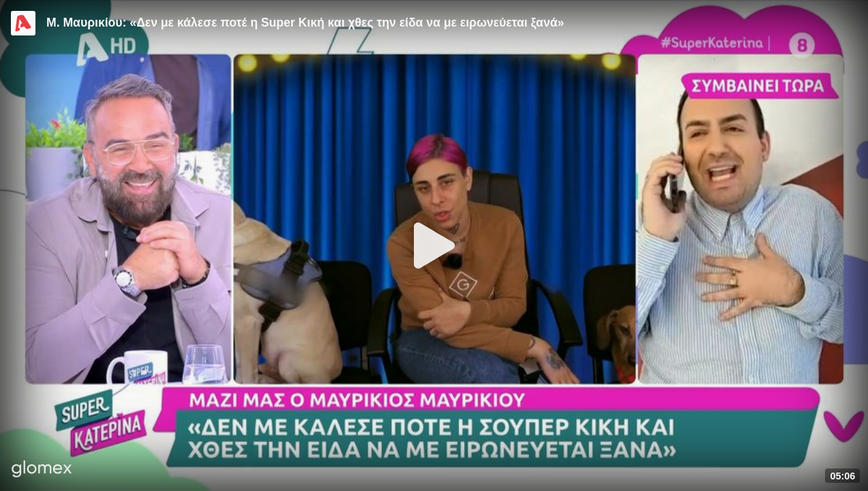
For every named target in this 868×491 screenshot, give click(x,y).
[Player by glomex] (42, 470)
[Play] (434, 245)
